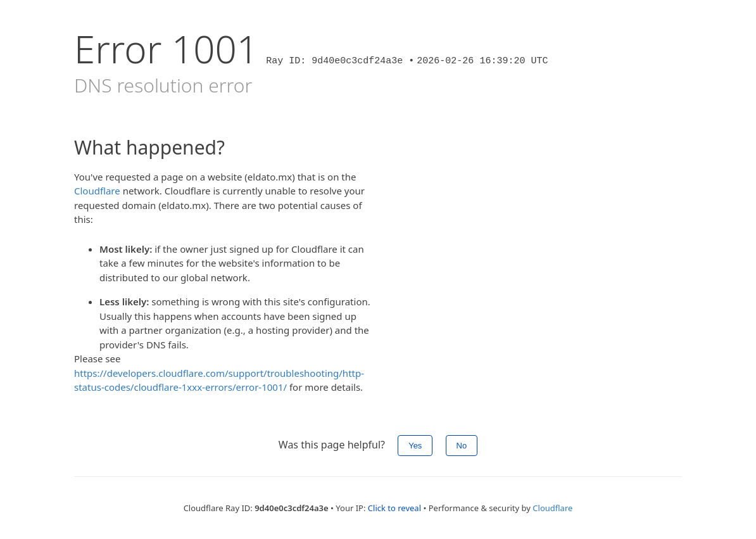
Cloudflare (97, 191)
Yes (415, 446)
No (462, 446)
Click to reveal (394, 508)
